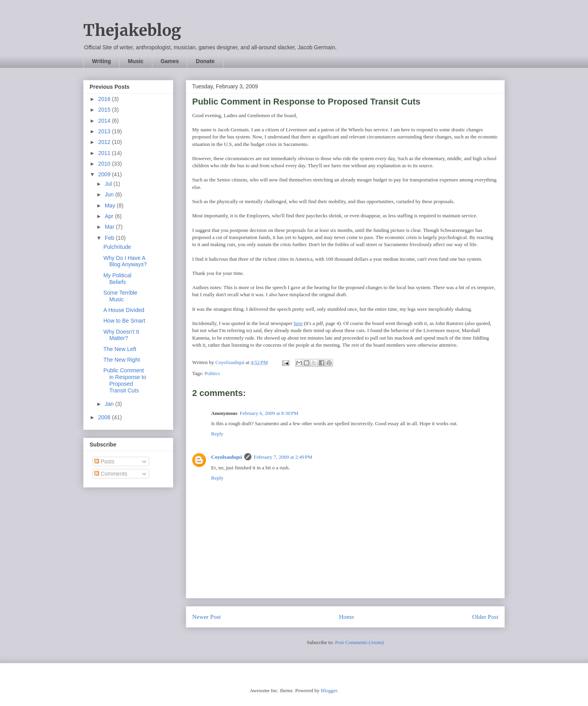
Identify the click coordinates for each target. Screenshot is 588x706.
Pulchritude (117, 247)
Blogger (329, 690)
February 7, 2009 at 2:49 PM (283, 457)
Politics (212, 373)
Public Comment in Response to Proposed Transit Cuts (125, 380)
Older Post (485, 617)
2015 (105, 110)
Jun (110, 194)
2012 (105, 142)
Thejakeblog (132, 30)
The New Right (122, 360)
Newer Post (206, 617)
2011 (105, 153)
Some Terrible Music (120, 296)
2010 (105, 164)
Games (170, 61)
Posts (104, 461)
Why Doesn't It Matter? (121, 335)
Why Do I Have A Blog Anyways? (125, 261)
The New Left (120, 349)
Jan (110, 404)
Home (346, 617)
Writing (101, 61)
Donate (205, 61)
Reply (217, 434)
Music (136, 61)
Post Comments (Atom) (360, 642)
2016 (105, 99)
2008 (105, 417)
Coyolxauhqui (227, 457)
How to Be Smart (124, 321)
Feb (110, 238)
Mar (110, 227)
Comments (111, 474)
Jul (109, 184)
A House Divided (124, 310)
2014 (105, 121)
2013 (105, 131)
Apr (110, 216)
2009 (105, 174)
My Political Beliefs (117, 279)
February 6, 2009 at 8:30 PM (269, 413)
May (110, 205)
